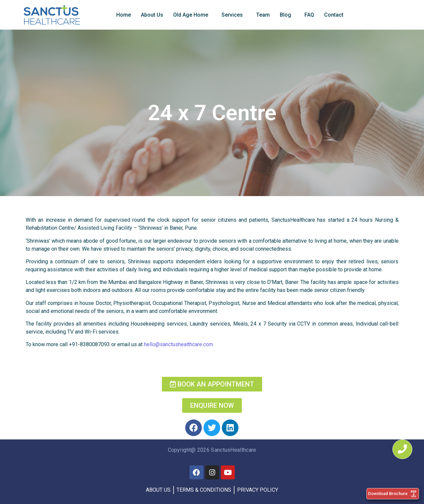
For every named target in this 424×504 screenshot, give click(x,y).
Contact (334, 15)
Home (124, 15)
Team (263, 15)
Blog (285, 15)
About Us (152, 15)
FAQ (309, 15)
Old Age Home (191, 15)
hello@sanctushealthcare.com (179, 344)
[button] (192, 15)
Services (232, 15)
